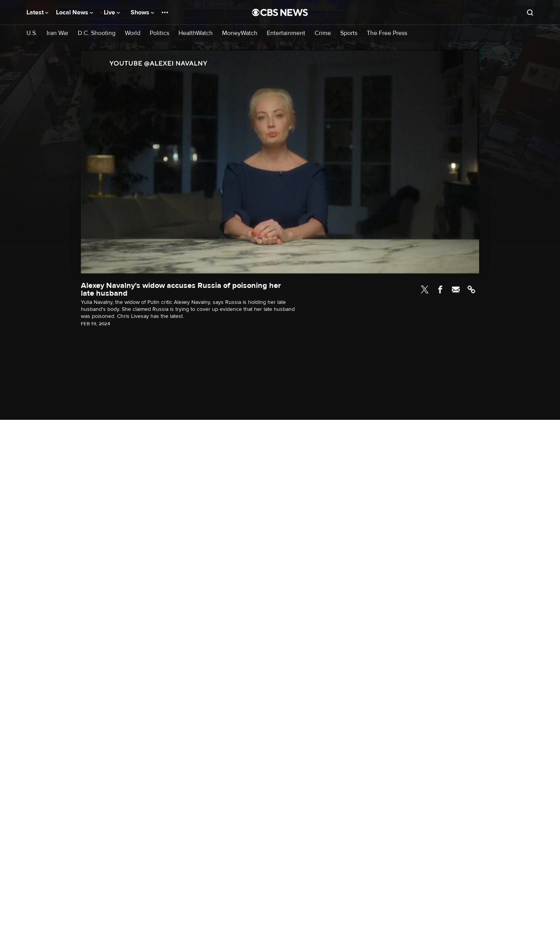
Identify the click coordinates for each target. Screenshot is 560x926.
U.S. (32, 33)
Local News (74, 12)
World (133, 33)
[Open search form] (530, 12)
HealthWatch (196, 33)
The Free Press (387, 33)
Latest (37, 12)
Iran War (58, 33)
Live (112, 12)
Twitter (425, 289)
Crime (323, 33)
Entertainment (286, 33)
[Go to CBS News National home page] (280, 12)
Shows (142, 12)
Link (471, 289)
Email (456, 289)
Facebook (440, 289)
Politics (159, 33)
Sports (349, 33)
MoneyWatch (240, 33)
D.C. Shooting (97, 33)
